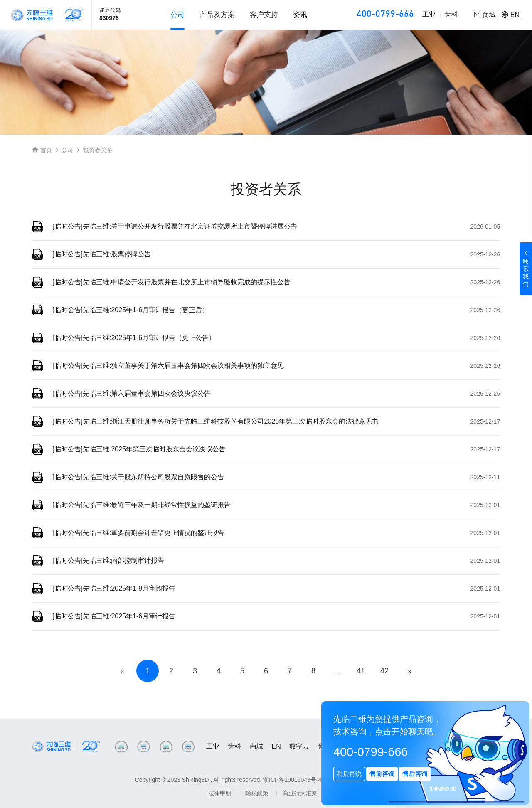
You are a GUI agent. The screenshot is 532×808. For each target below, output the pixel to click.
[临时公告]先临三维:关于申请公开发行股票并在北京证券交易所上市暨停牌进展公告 (175, 226)
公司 (67, 150)
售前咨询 (382, 774)
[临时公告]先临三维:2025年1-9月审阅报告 (114, 588)
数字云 (299, 746)
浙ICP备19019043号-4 (292, 780)
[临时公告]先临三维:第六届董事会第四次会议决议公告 (132, 393)
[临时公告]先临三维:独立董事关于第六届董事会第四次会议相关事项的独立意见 (169, 366)
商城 (256, 746)
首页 (46, 150)
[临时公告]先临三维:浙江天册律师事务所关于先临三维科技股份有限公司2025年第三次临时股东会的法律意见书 (216, 421)
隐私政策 (257, 793)
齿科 (451, 14)
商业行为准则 (300, 793)
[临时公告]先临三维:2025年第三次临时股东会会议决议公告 (139, 449)
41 (361, 671)
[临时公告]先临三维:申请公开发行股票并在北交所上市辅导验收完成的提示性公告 (172, 282)
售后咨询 (415, 774)
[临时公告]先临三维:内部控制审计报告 (109, 560)
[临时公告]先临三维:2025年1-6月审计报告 (114, 616)
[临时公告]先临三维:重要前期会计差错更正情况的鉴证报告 (139, 533)
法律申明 (220, 793)
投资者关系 (98, 150)
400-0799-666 (385, 14)
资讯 (300, 15)
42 (384, 671)
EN (511, 15)
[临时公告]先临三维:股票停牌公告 (102, 254)
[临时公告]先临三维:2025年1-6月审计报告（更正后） (131, 310)
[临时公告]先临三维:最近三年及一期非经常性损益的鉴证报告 (142, 505)
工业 (429, 14)
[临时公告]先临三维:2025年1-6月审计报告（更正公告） (134, 338)
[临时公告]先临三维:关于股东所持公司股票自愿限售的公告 (139, 477)
